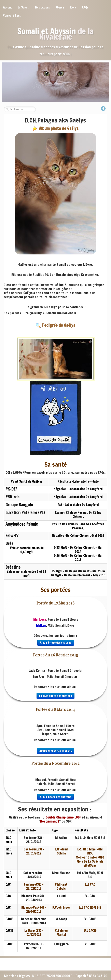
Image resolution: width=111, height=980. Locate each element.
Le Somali (23, 7)
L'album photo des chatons (55, 696)
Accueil (7, 7)
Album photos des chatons (55, 751)
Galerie (60, 7)
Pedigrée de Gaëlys (55, 325)
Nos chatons (43, 7)
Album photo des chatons (55, 797)
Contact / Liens (12, 15)
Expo (73, 7)
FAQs (85, 7)
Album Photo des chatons (56, 643)
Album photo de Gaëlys (55, 128)
